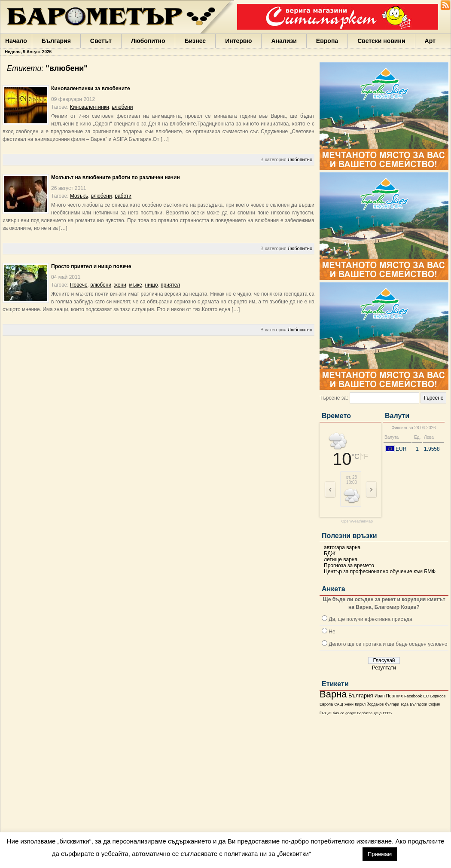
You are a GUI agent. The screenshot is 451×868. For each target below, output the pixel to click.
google (350, 713)
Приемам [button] (380, 854)
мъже (135, 285)
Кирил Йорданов (369, 704)
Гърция (326, 713)
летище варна (341, 559)
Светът (101, 41)
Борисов (438, 696)
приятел (170, 285)
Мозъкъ (79, 196)
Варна (333, 694)
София (434, 704)
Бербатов (365, 713)
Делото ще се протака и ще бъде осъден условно (388, 644)
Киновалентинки (90, 107)
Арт (430, 41)
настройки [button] (337, 854)
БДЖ (330, 553)
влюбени (123, 107)
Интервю (238, 41)
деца (378, 713)
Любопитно (148, 41)
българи (392, 704)
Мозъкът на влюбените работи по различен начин (116, 177)
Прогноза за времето (349, 565)
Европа (327, 41)
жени (349, 704)
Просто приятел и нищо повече (91, 266)
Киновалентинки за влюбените (91, 89)
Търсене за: (334, 398)
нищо (152, 285)
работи (123, 196)
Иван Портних (389, 696)
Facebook (413, 696)
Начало (16, 41)
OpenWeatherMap (357, 521)
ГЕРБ (387, 713)
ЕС (426, 696)
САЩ (338, 704)
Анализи (284, 41)
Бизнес (195, 41)
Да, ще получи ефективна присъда (370, 619)
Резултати (384, 668)
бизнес (338, 713)
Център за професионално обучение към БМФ (380, 572)
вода (404, 704)
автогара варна (342, 547)
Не (332, 632)
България (56, 41)
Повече (79, 285)
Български (418, 704)
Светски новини (381, 41)
